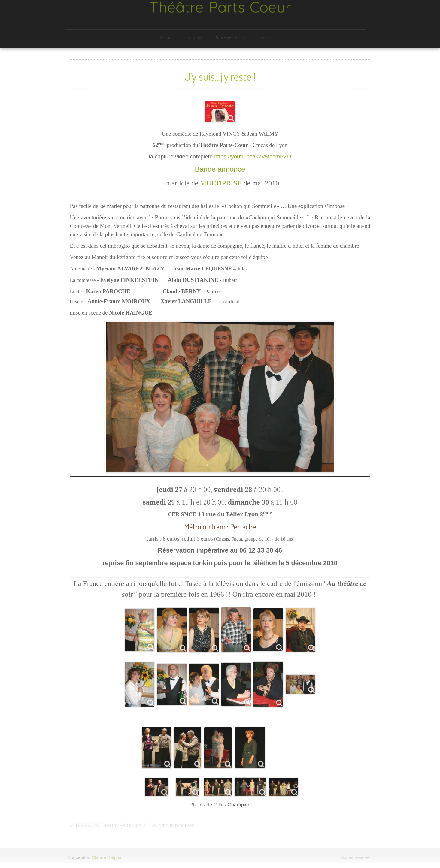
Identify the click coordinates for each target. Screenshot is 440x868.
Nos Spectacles (230, 37)
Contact (264, 37)
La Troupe (194, 37)
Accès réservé (356, 857)
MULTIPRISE (221, 182)
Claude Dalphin (106, 857)
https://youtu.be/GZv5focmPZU (253, 155)
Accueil (166, 37)
